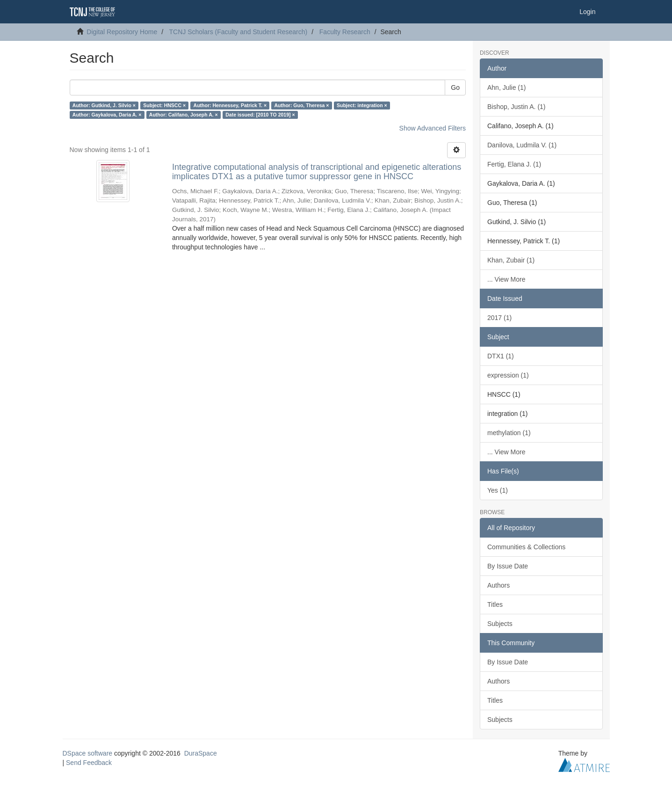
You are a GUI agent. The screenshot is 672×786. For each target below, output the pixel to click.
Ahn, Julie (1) (506, 87)
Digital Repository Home (122, 32)
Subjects (500, 624)
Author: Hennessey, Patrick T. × (230, 105)
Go (455, 87)
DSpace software (88, 753)
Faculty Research (345, 32)
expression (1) (508, 375)
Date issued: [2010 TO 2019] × (260, 115)
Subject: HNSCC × (164, 105)
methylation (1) (509, 433)
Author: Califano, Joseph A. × (184, 115)
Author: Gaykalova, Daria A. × (107, 115)
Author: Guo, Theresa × (302, 105)
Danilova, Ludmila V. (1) (522, 145)
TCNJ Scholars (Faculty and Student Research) (238, 32)
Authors (499, 585)
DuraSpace (201, 753)
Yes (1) (498, 490)
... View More (506, 279)
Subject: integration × (362, 105)
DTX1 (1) (501, 356)
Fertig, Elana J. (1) (514, 164)
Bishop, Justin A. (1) (517, 107)
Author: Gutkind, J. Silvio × (104, 105)
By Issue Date (508, 566)
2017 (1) (499, 318)
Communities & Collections (526, 547)
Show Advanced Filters (433, 128)
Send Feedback (89, 763)
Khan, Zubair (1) (511, 260)
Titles (495, 604)
